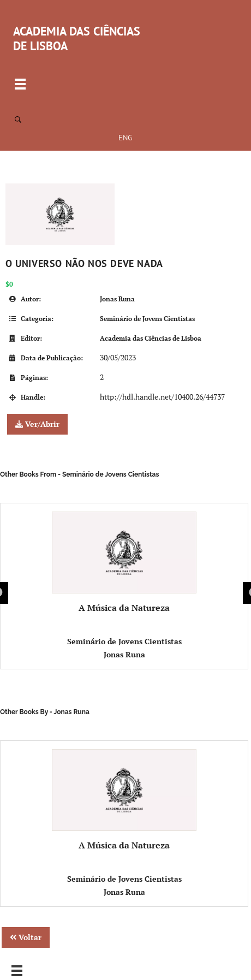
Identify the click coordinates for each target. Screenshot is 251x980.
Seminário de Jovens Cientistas (147, 319)
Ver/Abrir (37, 424)
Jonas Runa (117, 299)
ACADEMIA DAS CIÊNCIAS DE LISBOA (77, 38)
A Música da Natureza (124, 563)
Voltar (26, 937)
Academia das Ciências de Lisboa (151, 338)
